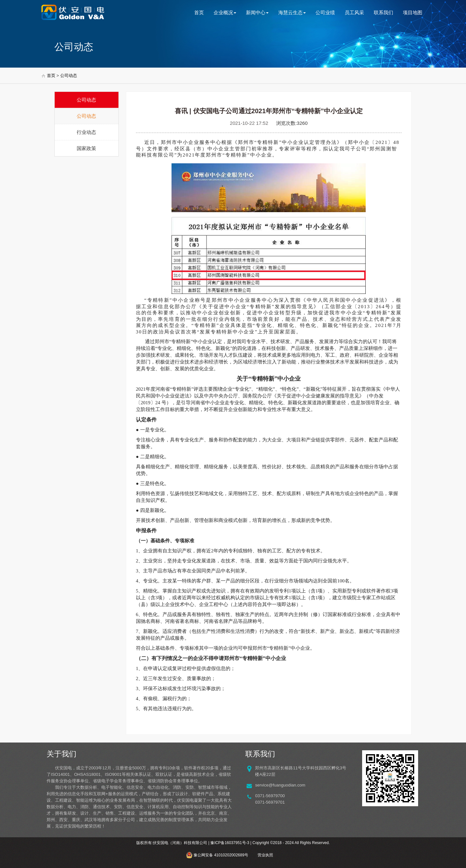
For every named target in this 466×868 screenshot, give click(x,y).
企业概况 (225, 12)
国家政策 (86, 148)
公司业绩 (325, 12)
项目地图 (413, 12)
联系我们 (383, 12)
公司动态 (69, 76)
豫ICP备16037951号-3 (230, 843)
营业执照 (265, 855)
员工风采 (354, 12)
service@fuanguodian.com (280, 785)
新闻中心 (257, 12)
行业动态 (86, 132)
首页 (199, 12)
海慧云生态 (292, 12)
